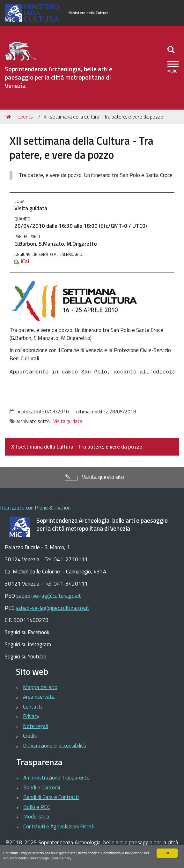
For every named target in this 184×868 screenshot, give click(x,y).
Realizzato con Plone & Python (35, 508)
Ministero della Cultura (88, 13)
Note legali (36, 726)
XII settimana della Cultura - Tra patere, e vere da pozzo (77, 447)
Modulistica (36, 817)
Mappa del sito (40, 687)
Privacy (31, 716)
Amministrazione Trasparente (56, 778)
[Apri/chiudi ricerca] (172, 49)
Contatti (32, 707)
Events (25, 117)
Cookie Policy (67, 858)
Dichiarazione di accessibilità (55, 746)
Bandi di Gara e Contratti (51, 797)
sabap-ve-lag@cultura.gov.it (49, 596)
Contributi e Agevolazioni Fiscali (59, 826)
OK (167, 853)
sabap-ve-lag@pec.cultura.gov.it (52, 608)
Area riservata (39, 697)
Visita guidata (68, 421)
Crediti (30, 736)
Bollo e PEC (37, 807)
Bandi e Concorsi (42, 787)
